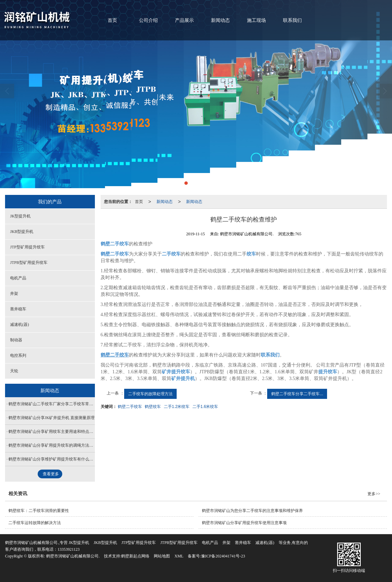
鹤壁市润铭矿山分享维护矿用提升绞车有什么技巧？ (52, 459)
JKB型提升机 (22, 232)
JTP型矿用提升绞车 (27, 247)
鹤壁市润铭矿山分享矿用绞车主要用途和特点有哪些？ (52, 432)
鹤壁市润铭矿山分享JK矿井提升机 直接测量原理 (51, 418)
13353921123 (69, 549)
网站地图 (162, 556)
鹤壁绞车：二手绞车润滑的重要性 (39, 511)
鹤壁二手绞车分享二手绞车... (297, 394)
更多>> (374, 494)
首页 (112, 20)
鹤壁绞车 (153, 407)
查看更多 (51, 474)
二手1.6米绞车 (205, 407)
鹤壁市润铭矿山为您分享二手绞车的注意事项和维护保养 (252, 511)
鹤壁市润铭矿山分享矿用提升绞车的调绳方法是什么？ (52, 445)
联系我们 (292, 20)
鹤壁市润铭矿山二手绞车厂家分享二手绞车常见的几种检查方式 (52, 404)
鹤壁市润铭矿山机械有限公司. (73, 556)
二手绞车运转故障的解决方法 (35, 523)
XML (179, 556)
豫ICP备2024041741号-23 (223, 556)
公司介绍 (148, 20)
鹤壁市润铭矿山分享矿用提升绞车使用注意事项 (244, 523)
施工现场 (256, 20)
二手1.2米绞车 (177, 407)
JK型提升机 (20, 216)
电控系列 (18, 355)
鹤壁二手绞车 (130, 407)
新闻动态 (220, 20)
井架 (14, 294)
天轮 (14, 371)
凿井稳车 (18, 309)
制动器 (16, 340)
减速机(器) (20, 324)
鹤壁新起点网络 (135, 556)
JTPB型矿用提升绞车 (29, 263)
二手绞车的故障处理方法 (150, 394)
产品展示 (184, 20)
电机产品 (18, 278)
